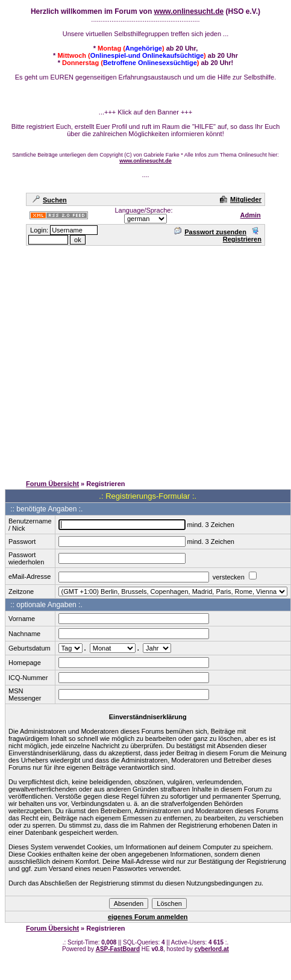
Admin (251, 215)
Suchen (50, 200)
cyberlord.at (212, 949)
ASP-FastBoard (118, 949)
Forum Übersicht (52, 484)
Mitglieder (241, 199)
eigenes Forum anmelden (148, 917)
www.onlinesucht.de (189, 11)
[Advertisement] (113, 360)
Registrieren (242, 236)
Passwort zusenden (210, 232)
